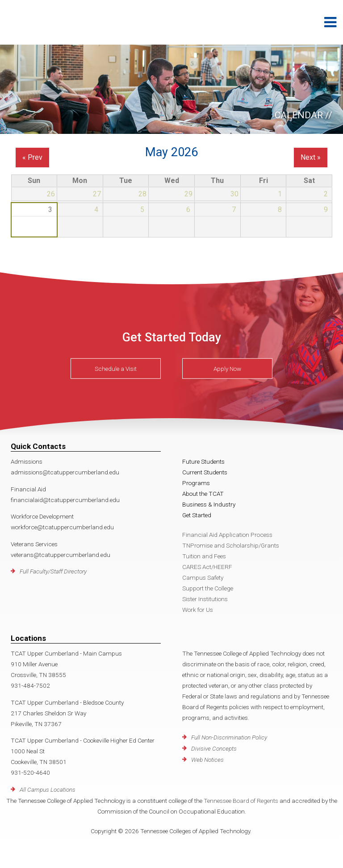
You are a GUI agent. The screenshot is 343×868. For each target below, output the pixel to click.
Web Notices (207, 760)
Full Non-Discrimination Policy (229, 737)
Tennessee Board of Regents (241, 801)
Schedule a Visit (116, 369)
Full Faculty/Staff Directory (53, 571)
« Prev (32, 157)
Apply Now (227, 369)
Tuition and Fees (204, 556)
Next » (311, 157)
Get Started (197, 515)
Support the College (208, 588)
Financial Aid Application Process (227, 535)
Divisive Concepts (214, 748)
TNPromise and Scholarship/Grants (231, 545)
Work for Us (198, 610)
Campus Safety (203, 577)
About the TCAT (203, 494)
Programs (196, 483)
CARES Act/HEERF (207, 567)
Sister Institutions (205, 599)
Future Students (203, 461)
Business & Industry (209, 504)
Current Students (205, 472)
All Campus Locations (48, 789)
